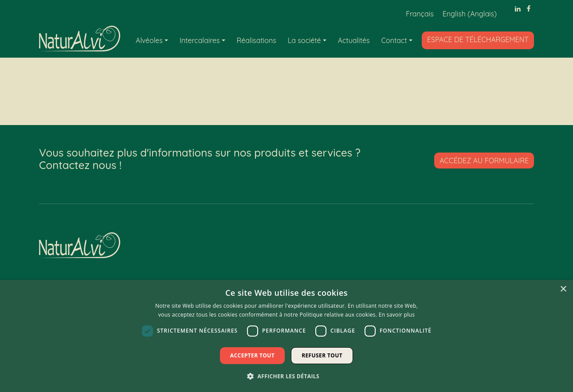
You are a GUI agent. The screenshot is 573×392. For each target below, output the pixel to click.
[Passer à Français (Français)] (420, 14)
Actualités (354, 40)
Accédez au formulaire (484, 161)
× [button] (563, 289)
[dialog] (286, 336)
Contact (394, 40)
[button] (286, 376)
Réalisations (257, 40)
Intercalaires (200, 40)
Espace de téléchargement (478, 39)
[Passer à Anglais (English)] (470, 14)
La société (304, 40)
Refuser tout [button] (322, 355)
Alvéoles (149, 40)
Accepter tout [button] (252, 355)
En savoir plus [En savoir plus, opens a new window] (397, 315)
